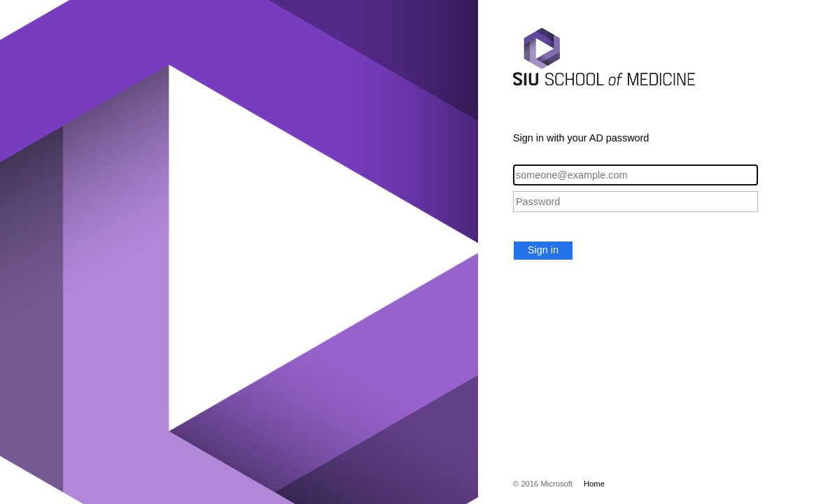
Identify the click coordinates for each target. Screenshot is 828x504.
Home (594, 484)
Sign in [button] (543, 250)
